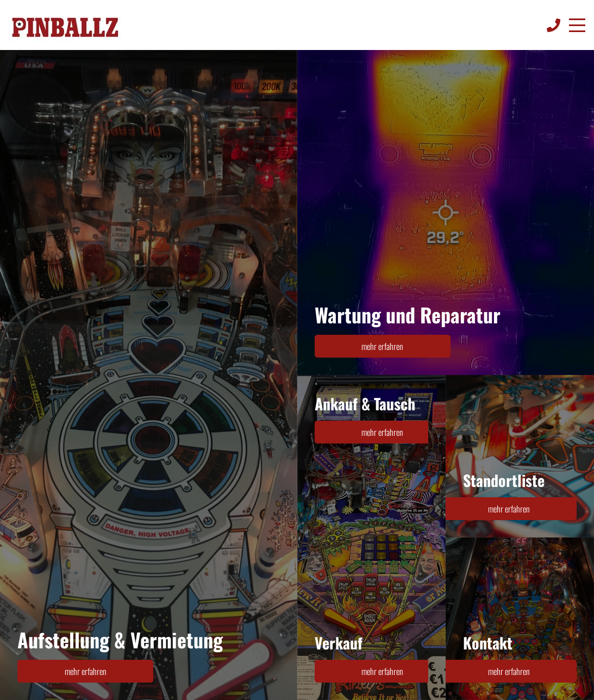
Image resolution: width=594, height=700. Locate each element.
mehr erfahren (86, 671)
